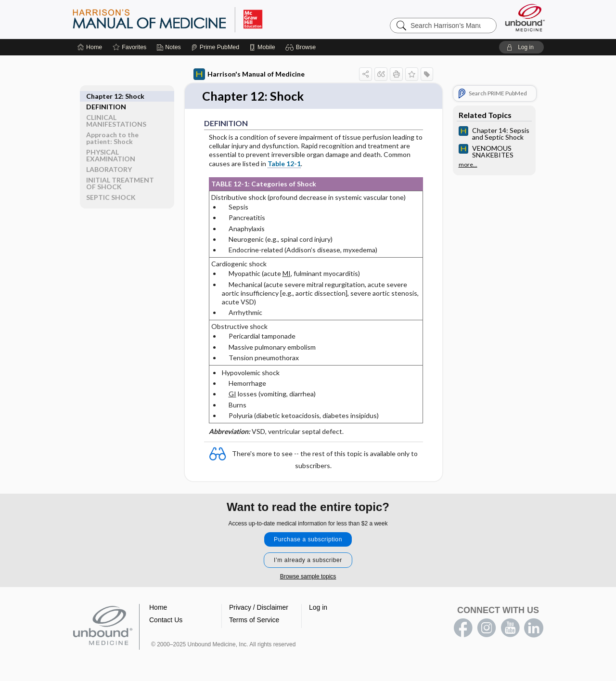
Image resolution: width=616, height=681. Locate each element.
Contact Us (166, 620)
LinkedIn (534, 628)
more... (468, 165)
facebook (463, 628)
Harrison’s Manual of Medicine (192, 19)
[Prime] (215, 47)
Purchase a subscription (308, 539)
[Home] (90, 47)
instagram (487, 628)
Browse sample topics (308, 576)
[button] (302, 47)
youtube (510, 628)
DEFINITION (106, 96)
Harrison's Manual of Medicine (249, 74)
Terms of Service (254, 620)
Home (158, 607)
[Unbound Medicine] (525, 18)
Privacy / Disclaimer (259, 607)
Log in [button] (318, 607)
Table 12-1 (284, 164)
